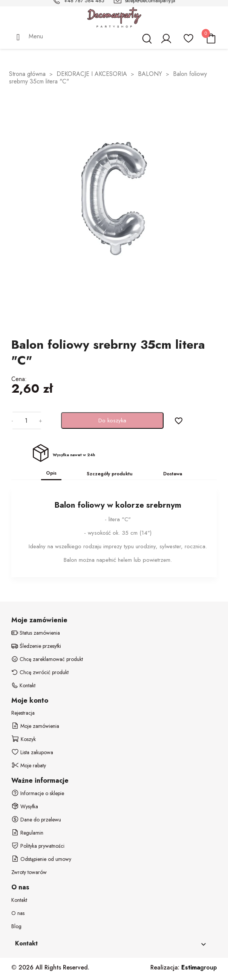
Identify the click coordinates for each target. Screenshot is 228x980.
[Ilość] (26, 420)
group (199, 967)
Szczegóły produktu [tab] (110, 474)
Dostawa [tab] (173, 474)
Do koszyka (112, 420)
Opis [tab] (51, 473)
